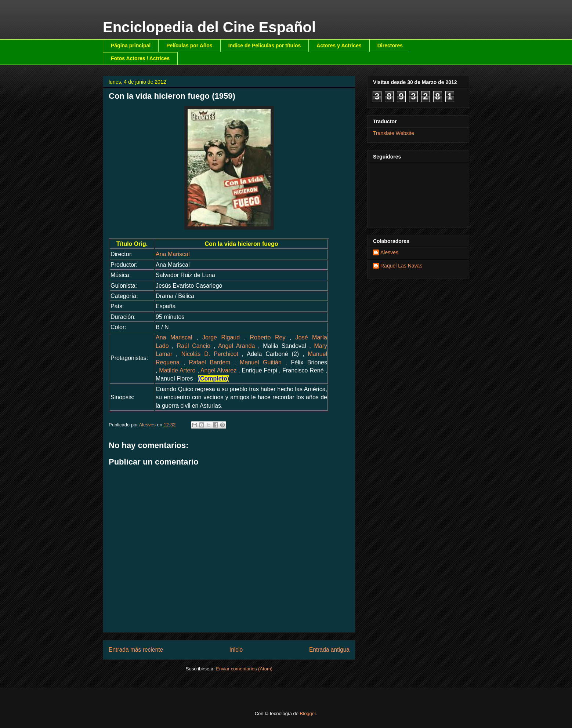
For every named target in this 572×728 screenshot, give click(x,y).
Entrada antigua (329, 650)
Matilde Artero (177, 370)
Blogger (308, 714)
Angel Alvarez (218, 370)
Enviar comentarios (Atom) (244, 669)
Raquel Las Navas (401, 266)
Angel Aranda (236, 346)
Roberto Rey (268, 337)
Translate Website (394, 133)
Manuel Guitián (261, 362)
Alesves (389, 252)
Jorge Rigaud (221, 337)
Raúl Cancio (194, 346)
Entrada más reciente (136, 650)
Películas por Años (189, 45)
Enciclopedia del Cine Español (209, 27)
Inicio (236, 650)
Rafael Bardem (210, 362)
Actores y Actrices (339, 45)
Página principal (131, 45)
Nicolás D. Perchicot (210, 354)
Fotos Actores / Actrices (140, 58)
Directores (390, 45)
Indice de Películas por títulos (265, 45)
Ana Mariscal (173, 254)
